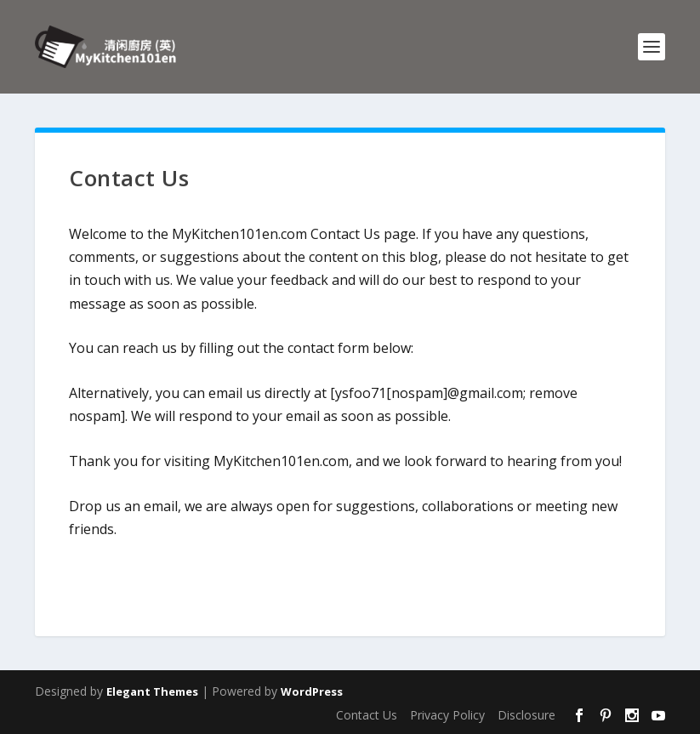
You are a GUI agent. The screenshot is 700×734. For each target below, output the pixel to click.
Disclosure (526, 715)
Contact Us (367, 715)
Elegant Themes (152, 691)
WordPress (312, 691)
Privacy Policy (447, 715)
